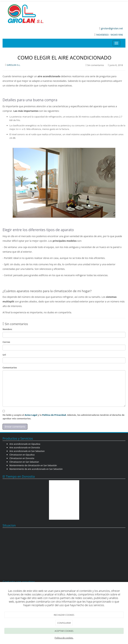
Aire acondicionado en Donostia (25, 448)
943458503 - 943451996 (110, 35)
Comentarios (10, 368)
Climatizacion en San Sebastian (24, 462)
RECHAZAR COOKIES (64, 615)
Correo (6, 342)
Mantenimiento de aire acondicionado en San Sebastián (36, 469)
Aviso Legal (31, 415)
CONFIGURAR (64, 623)
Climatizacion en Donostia (22, 458)
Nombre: (7, 329)
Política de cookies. (64, 638)
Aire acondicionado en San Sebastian (27, 451)
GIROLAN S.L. (14, 65)
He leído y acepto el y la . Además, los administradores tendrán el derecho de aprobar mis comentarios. (63, 417)
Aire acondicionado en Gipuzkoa (25, 444)
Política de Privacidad (54, 415)
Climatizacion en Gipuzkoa (22, 455)
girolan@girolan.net (112, 28)
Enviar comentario (15, 427)
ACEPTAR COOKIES (64, 631)
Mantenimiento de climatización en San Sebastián (33, 465)
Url (4, 355)
